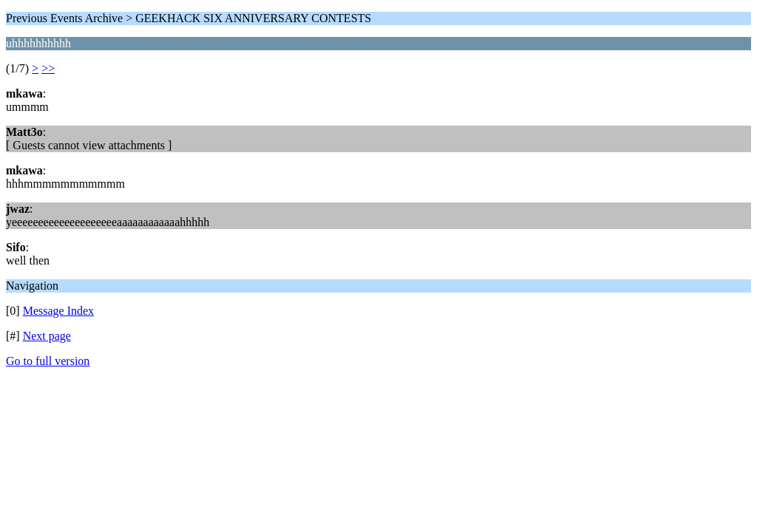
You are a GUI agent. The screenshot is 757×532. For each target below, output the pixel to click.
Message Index (58, 311)
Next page (47, 336)
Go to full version (48, 361)
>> (48, 68)
